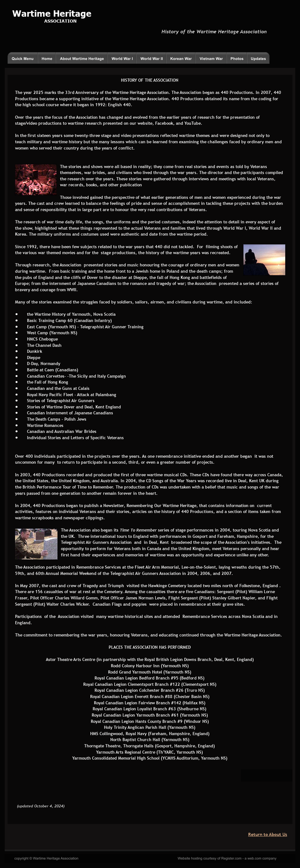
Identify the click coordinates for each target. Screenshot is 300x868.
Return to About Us (268, 834)
